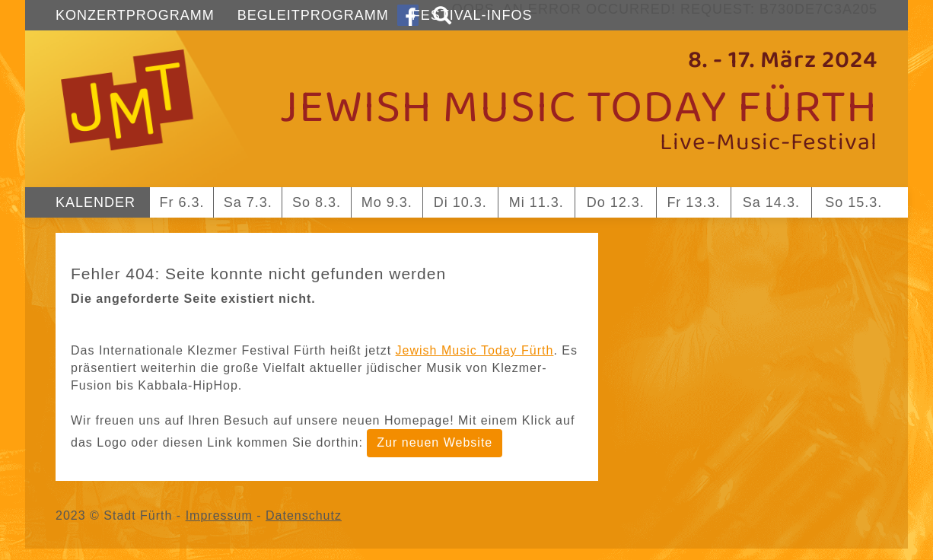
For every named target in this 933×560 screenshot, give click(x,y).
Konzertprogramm (135, 15)
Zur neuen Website (435, 442)
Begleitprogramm (313, 15)
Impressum (219, 515)
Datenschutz (304, 515)
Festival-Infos (472, 15)
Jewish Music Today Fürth (475, 350)
